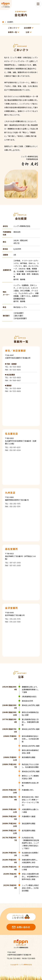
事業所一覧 (12, 32)
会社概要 (27, 28)
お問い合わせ (23, 927)
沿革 (27, 32)
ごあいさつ (12, 28)
